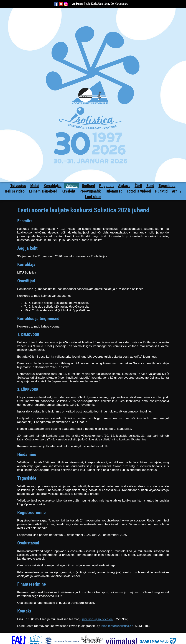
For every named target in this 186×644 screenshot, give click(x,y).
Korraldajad (53, 186)
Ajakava (124, 186)
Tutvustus (18, 186)
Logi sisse (93, 197)
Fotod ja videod (139, 191)
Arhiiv (177, 191)
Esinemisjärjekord (43, 191)
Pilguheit (106, 186)
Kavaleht (68, 191)
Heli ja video (15, 191)
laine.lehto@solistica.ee (117, 626)
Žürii (138, 186)
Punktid (161, 191)
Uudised (88, 186)
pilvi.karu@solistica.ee (97, 619)
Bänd (150, 186)
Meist (35, 186)
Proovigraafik (90, 191)
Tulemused (114, 191)
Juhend (72, 186)
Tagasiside (167, 186)
